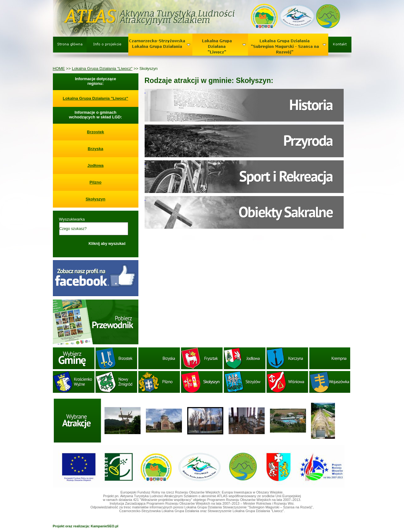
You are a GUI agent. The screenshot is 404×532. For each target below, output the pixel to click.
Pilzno (95, 182)
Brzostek (96, 132)
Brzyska (95, 149)
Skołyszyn (95, 199)
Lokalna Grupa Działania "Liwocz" (102, 69)
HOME (59, 69)
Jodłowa (95, 165)
